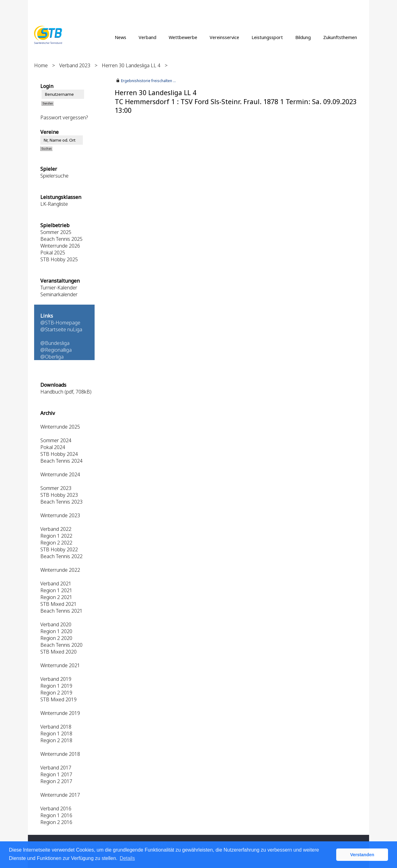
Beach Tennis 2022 (61, 556)
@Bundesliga (55, 343)
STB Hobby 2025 (59, 259)
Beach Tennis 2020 (61, 645)
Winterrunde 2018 (60, 754)
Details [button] (127, 858)
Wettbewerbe (183, 37)
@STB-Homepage (60, 323)
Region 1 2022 (56, 536)
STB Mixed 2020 (58, 652)
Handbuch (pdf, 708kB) (66, 392)
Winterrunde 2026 (60, 246)
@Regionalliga (56, 350)
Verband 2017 (56, 768)
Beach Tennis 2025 (61, 239)
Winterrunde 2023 (60, 515)
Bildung (303, 37)
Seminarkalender (59, 294)
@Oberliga (52, 357)
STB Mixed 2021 (58, 604)
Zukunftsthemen (340, 37)
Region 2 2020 (56, 638)
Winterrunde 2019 (60, 713)
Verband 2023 (75, 65)
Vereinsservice (224, 37)
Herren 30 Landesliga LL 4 (131, 65)
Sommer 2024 (56, 440)
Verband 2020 (56, 624)
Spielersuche (54, 176)
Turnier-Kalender (59, 288)
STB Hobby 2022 (59, 549)
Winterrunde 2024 (60, 474)
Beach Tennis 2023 (61, 502)
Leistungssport (267, 37)
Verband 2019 (56, 679)
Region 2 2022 (56, 543)
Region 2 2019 (56, 693)
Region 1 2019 (56, 686)
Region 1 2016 (56, 815)
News (120, 37)
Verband (147, 37)
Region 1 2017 (56, 774)
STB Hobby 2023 (59, 495)
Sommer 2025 (56, 232)
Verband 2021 (56, 584)
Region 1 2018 (56, 734)
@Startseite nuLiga (61, 329)
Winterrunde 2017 (60, 795)
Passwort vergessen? (64, 117)
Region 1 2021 (56, 590)
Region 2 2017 (56, 781)
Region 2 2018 (56, 740)
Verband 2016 (56, 809)
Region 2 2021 (56, 597)
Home (41, 65)
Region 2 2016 (56, 822)
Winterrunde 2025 (60, 427)
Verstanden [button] (362, 855)
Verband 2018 (56, 727)
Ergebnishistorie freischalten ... (148, 81)
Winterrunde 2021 (60, 665)
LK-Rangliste (54, 204)
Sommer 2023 (56, 488)
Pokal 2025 (53, 253)
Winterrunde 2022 (60, 570)
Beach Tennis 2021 (61, 611)
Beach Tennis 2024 (61, 461)
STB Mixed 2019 (58, 699)
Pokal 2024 (53, 447)
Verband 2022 (56, 529)
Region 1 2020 (56, 631)
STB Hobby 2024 (59, 454)
